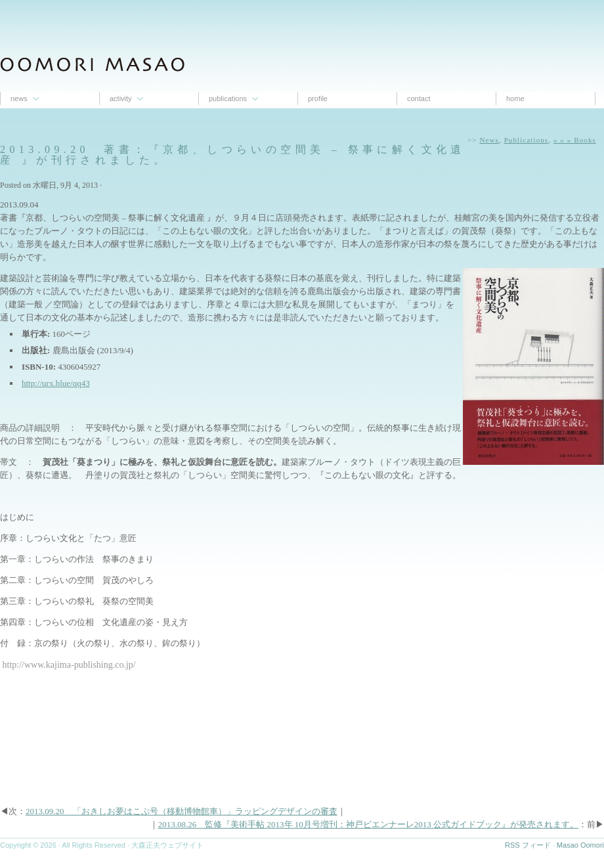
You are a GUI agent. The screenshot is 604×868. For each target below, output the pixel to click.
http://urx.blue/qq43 (56, 383)
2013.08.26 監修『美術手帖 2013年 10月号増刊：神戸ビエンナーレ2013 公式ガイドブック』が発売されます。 (368, 824)
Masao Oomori (580, 845)
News (19, 98)
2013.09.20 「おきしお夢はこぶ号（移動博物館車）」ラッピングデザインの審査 (182, 811)
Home (515, 98)
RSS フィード (528, 845)
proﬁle (318, 98)
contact (419, 98)
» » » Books (575, 140)
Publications (228, 98)
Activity (121, 98)
